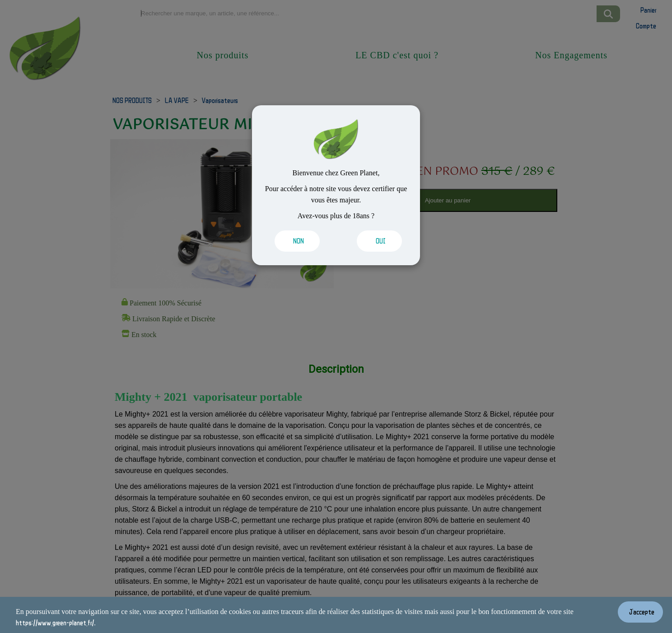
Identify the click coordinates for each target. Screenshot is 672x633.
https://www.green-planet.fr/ (55, 623)
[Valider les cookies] (299, 241)
